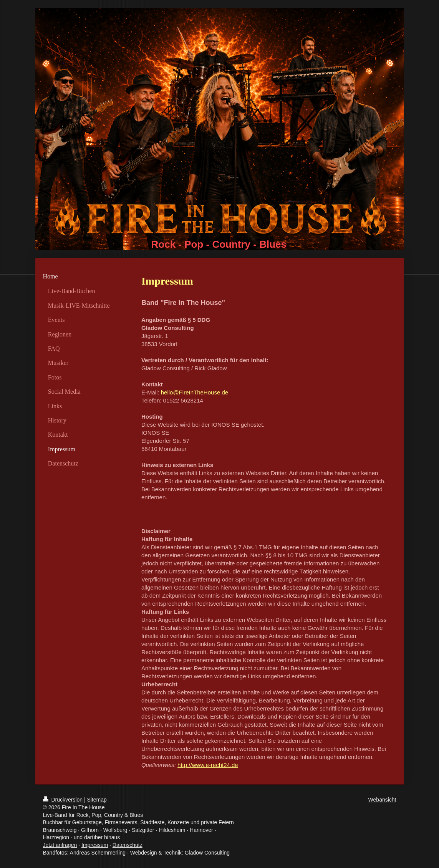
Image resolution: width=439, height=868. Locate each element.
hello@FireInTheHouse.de (195, 392)
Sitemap (97, 800)
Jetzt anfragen (60, 845)
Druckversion (64, 800)
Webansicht (382, 800)
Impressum (95, 845)
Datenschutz (128, 845)
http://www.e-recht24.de (208, 765)
